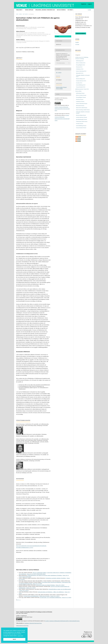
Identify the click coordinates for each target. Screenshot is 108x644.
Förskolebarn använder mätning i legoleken (56, 578)
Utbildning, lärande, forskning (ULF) (45, 10)
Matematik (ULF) (80, 73)
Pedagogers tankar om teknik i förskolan (46, 585)
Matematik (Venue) (80, 106)
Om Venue (70, 10)
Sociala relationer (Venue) (82, 117)
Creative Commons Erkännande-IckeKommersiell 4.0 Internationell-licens (62, 109)
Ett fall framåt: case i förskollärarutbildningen (51, 597)
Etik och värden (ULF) (81, 63)
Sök (89, 10)
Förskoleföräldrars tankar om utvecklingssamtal (60, 589)
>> (20, 600)
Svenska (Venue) (80, 124)
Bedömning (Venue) (80, 93)
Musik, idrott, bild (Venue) (82, 108)
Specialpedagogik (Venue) (81, 119)
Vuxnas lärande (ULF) (81, 87)
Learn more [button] (20, 636)
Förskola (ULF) (79, 67)
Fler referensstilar (61, 63)
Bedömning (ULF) (80, 61)
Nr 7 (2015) (25, 14)
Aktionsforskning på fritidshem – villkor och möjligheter (51, 592)
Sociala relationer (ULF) (81, 81)
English (77, 42)
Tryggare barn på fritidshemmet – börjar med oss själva (37, 596)
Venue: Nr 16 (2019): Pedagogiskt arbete (36, 574)
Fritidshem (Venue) (80, 102)
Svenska (77, 44)
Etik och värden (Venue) (81, 95)
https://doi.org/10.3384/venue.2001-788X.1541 (29, 48)
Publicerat (19, 10)
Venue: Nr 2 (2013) (60, 585)
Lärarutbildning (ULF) (81, 85)
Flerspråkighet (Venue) (81, 97)
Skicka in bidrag (61, 10)
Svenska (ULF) (79, 83)
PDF (58, 36)
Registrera (84, 4)
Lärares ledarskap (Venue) (82, 104)
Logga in (90, 4)
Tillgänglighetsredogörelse (22, 626)
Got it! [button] (14, 639)
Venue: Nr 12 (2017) (24, 591)
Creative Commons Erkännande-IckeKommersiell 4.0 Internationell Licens (62, 621)
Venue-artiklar (29, 10)
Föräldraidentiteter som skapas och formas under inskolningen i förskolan (45, 575)
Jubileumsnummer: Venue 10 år (82, 89)
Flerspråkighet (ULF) (80, 65)
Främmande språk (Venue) (82, 121)
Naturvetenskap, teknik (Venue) (83, 110)
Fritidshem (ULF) (80, 69)
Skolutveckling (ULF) (81, 79)
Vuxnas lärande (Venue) (81, 128)
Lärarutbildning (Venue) (81, 126)
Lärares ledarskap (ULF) (81, 71)
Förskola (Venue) (80, 99)
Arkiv (21, 14)
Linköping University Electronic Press (33, 623)
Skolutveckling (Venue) (61, 87)
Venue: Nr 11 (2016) (31, 588)
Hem (17, 14)
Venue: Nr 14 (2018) (37, 584)
